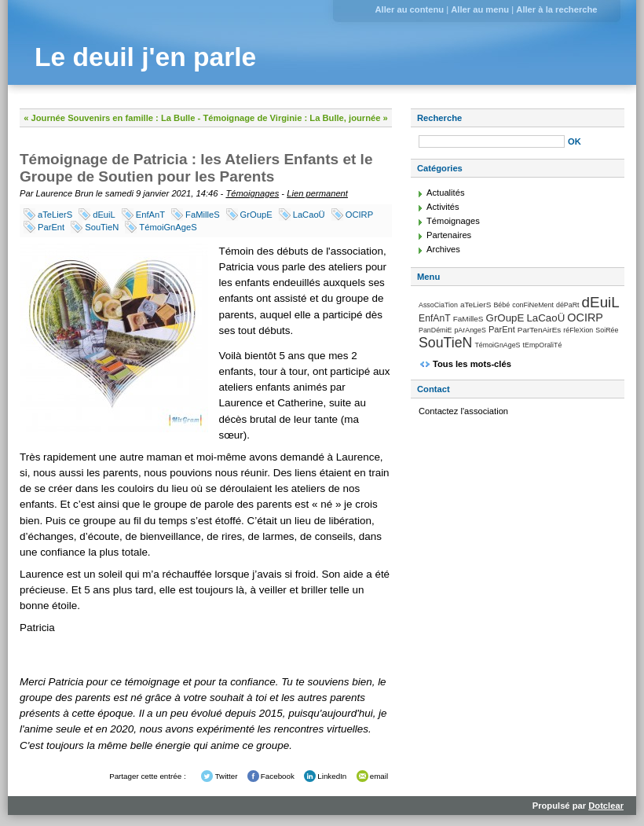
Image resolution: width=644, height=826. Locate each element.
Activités (443, 207)
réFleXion (578, 330)
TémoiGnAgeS (168, 227)
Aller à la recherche (556, 9)
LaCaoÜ (309, 215)
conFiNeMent (533, 305)
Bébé (501, 305)
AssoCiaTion (438, 305)
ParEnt (51, 227)
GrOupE (256, 215)
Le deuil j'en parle (145, 57)
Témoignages (252, 193)
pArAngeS (470, 330)
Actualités (446, 193)
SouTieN (102, 227)
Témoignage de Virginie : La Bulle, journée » (295, 118)
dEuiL (104, 215)
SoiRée (607, 330)
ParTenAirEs (539, 330)
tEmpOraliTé (543, 345)
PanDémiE (435, 330)
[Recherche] (492, 141)
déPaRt (568, 305)
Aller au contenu (409, 9)
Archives (443, 249)
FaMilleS (203, 215)
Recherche (439, 118)
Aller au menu (480, 9)
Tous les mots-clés (472, 364)
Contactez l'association (463, 411)
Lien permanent (317, 193)
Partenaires (449, 235)
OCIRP (359, 215)
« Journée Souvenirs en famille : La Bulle (109, 118)
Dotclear (606, 806)
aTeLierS (55, 215)
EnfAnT (150, 215)
